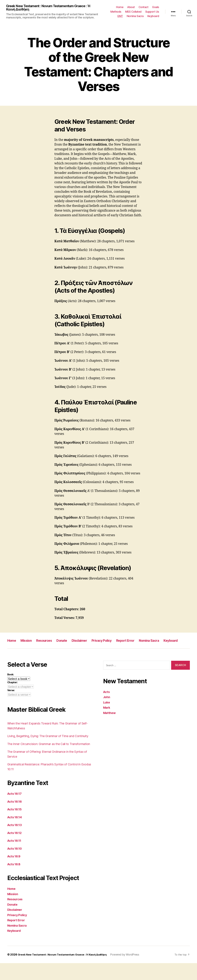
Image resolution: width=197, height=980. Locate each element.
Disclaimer (89, 641)
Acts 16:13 (15, 842)
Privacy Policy (114, 641)
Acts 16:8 (15, 881)
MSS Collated (133, 12)
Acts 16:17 (15, 811)
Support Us (152, 12)
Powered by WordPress (130, 971)
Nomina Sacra (135, 16)
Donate (69, 641)
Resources (49, 641)
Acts (107, 699)
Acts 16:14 (15, 834)
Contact (144, 7)
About (131, 7)
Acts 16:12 (15, 850)
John (107, 704)
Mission (29, 641)
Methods (116, 12)
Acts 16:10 (15, 865)
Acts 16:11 (15, 858)
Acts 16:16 (15, 818)
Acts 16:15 (15, 826)
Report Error (141, 641)
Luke (107, 710)
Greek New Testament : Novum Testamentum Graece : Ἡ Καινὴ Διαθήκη (51, 8)
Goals (156, 7)
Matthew (110, 720)
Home (120, 7)
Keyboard (153, 16)
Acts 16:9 (15, 873)
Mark (107, 715)
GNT (120, 16)
